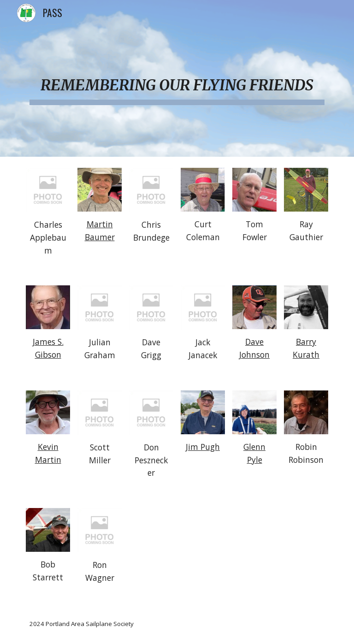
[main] (177, 78)
